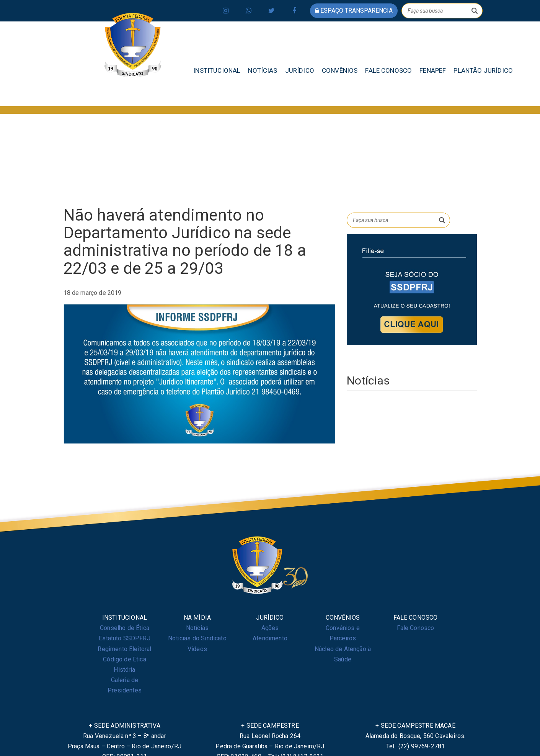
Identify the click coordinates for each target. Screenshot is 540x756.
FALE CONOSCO (388, 70)
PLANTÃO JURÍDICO (483, 70)
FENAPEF (433, 70)
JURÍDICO (300, 70)
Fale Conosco (416, 628)
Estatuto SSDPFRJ (125, 638)
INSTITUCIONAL (217, 70)
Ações (270, 628)
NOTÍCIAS (263, 70)
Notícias (197, 628)
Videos (197, 649)
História (124, 670)
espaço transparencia (354, 11)
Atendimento (270, 638)
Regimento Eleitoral (124, 649)
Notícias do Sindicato (197, 638)
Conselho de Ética (125, 628)
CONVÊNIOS (340, 70)
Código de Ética (124, 659)
